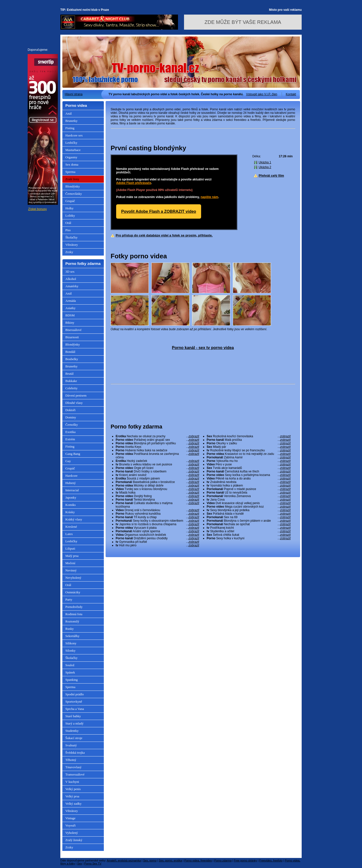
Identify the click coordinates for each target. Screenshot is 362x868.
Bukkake (71, 381)
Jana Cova (249, 500)
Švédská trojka (75, 753)
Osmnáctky (73, 592)
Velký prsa (72, 796)
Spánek (70, 672)
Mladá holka (157, 493)
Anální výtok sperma (157, 531)
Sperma (70, 172)
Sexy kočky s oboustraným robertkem (157, 521)
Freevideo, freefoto (271, 860)
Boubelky (72, 359)
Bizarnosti (72, 337)
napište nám (209, 197)
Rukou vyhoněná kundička (157, 514)
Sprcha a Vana (75, 709)
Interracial (72, 490)
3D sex (70, 272)
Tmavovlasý (73, 767)
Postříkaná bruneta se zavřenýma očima (157, 456)
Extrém (70, 439)
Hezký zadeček (157, 461)
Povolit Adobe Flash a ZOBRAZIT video (159, 211)
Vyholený (72, 833)
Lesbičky (71, 143)
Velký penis (73, 789)
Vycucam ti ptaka (157, 528)
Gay (68, 461)
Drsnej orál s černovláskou (157, 510)
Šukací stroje (74, 738)
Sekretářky (72, 636)
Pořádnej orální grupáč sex (157, 440)
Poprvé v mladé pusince (249, 489)
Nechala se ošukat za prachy (157, 436)
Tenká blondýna (157, 500)
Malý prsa (72, 556)
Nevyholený (73, 578)
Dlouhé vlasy (74, 403)
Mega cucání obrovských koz (249, 507)
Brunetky (71, 121)
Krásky (70, 512)
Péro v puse (249, 464)
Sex (80, 863)
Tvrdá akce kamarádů (249, 468)
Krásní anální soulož (157, 475)
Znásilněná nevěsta (249, 482)
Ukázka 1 (265, 162)
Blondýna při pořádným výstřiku (157, 443)
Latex (69, 534)
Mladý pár (249, 447)
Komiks (71, 505)
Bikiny (70, 323)
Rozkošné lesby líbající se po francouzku (249, 450)
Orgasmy (71, 157)
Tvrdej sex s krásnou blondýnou (157, 489)
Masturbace (73, 150)
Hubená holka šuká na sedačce (157, 450)
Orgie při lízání (157, 468)
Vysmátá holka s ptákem (249, 486)
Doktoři (70, 410)
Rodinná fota (74, 614)
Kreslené (71, 527)
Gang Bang (73, 454)
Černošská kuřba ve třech (249, 471)
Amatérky (72, 286)
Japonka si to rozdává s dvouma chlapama (157, 524)
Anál (69, 113)
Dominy (71, 417)
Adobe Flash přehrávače (134, 183)
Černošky (72, 425)
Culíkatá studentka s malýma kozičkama (157, 505)
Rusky (70, 629)
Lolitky (70, 215)
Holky (70, 208)
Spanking (72, 680)
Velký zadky (74, 804)
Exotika (70, 432)
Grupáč (70, 201)
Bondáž (70, 352)
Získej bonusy (37, 209)
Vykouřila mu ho (249, 461)
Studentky (72, 731)
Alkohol (71, 279)
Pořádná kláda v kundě (249, 514)
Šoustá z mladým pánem (157, 478)
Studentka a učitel (249, 531)
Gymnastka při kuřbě (157, 542)
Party (69, 599)
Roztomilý (72, 621)
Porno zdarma (223, 860)
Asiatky (70, 308)
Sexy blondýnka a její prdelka (249, 510)
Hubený (71, 483)
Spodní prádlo (75, 694)
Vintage (70, 818)
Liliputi (70, 548)
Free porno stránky (245, 860)
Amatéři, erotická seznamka (124, 860)
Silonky (70, 650)
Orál (68, 223)
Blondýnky (73, 186)
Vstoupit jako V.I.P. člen (262, 94)
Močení (70, 563)
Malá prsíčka (249, 440)
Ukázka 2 (265, 167)
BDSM (70, 315)
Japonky (71, 497)
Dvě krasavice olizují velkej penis (249, 503)
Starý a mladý (74, 723)
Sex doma (72, 164)
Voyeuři (71, 825)
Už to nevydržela (249, 493)
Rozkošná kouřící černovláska (249, 436)
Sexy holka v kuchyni (249, 538)
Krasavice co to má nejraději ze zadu (249, 454)
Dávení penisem (76, 395)
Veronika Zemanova (249, 496)
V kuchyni (72, 782)
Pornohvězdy (74, 607)
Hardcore (71, 476)
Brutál (70, 374)
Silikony (71, 643)
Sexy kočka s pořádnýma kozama (249, 475)
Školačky (71, 237)
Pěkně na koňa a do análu (249, 478)
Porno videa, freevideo (198, 860)
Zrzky (69, 252)
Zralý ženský (74, 840)
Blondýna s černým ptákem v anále (249, 521)
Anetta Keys (157, 447)
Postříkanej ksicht (249, 528)
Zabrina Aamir (249, 457)
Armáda (71, 301)
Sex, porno (150, 860)
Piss (68, 230)
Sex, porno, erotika (170, 860)
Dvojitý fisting (157, 496)
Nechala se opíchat (249, 524)
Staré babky (73, 716)
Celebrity (71, 388)
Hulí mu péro (157, 545)
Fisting (70, 128)
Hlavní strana (74, 94)
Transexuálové (75, 774)
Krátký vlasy (74, 519)
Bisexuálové (73, 330)
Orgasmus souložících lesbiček (157, 535)
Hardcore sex (74, 135)
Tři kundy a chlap (157, 517)
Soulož (70, 665)
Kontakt (291, 94)
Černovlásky (74, 194)
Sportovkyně (74, 702)
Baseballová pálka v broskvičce (157, 482)
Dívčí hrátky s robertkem (157, 471)
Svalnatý (71, 745)
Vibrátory (72, 245)
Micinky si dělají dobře (157, 486)
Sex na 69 (249, 517)
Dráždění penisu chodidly (157, 538)
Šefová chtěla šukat (249, 535)
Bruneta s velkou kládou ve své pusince (157, 464)
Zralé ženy (72, 179)
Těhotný (71, 760)
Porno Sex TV (93, 863)
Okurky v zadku (249, 443)
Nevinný (71, 570)
